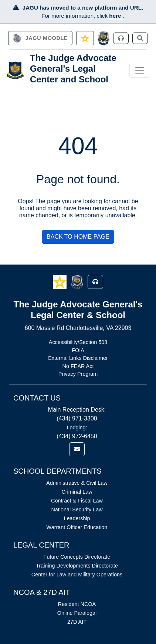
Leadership (77, 518)
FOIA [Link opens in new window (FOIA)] (78, 350)
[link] (40, 38)
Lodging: (77, 427)
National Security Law (77, 510)
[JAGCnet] (104, 38)
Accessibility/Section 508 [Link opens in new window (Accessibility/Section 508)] (78, 342)
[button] (60, 282)
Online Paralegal (77, 613)
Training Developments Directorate (77, 566)
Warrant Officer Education (77, 527)
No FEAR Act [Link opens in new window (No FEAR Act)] (78, 366)
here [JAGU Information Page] (116, 16)
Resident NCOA (77, 604)
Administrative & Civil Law (77, 483)
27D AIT (77, 622)
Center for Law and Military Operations (77, 575)
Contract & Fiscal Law (77, 501)
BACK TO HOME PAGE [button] (78, 237)
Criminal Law (77, 492)
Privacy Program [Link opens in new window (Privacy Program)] (78, 374)
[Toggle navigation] (140, 70)
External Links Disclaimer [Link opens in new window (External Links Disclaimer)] (78, 358)
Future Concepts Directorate (77, 557)
